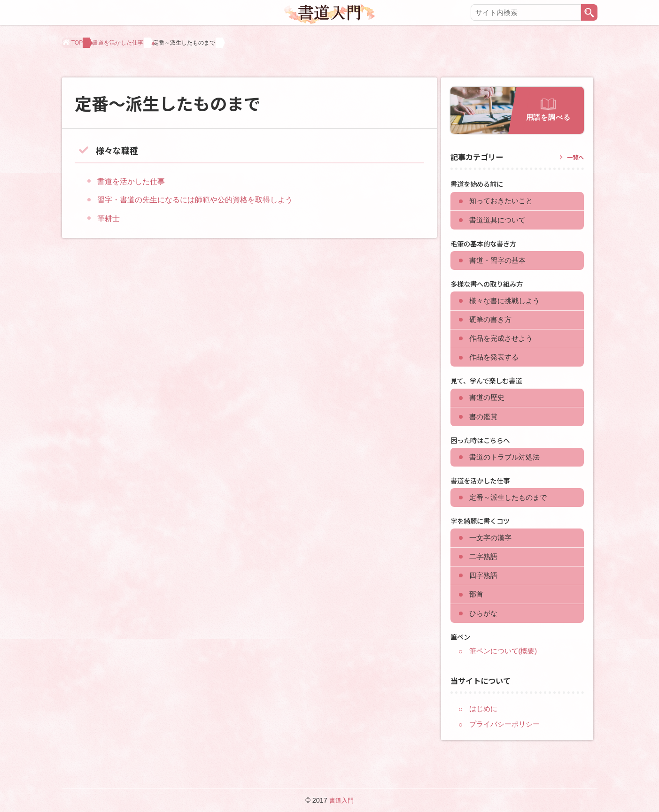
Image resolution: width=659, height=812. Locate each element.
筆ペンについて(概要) (506, 671)
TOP (80, 46)
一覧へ (574, 144)
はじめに (484, 729)
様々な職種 (122, 136)
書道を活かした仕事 (136, 46)
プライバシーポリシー (507, 744)
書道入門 (341, 800)
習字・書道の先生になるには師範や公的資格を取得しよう (207, 186)
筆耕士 (110, 205)
